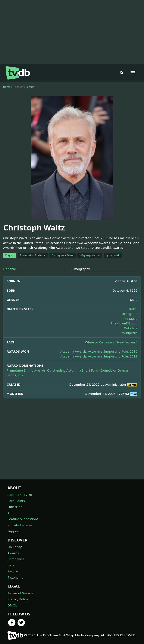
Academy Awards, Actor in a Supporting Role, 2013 (99, 356)
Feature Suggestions (23, 519)
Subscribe (15, 507)
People (30, 87)
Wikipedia (130, 333)
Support (14, 531)
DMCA (12, 605)
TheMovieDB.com (124, 323)
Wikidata (131, 328)
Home (7, 87)
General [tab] (9, 269)
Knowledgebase (20, 525)
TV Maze (131, 318)
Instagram (130, 314)
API (10, 513)
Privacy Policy (18, 599)
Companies (16, 559)
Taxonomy (15, 577)
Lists (11, 565)
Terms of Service (20, 593)
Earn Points (16, 501)
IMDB (133, 309)
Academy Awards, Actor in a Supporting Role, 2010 (99, 351)
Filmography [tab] (80, 269)
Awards (13, 553)
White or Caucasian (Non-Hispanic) (111, 342)
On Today (15, 547)
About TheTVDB (20, 495)
